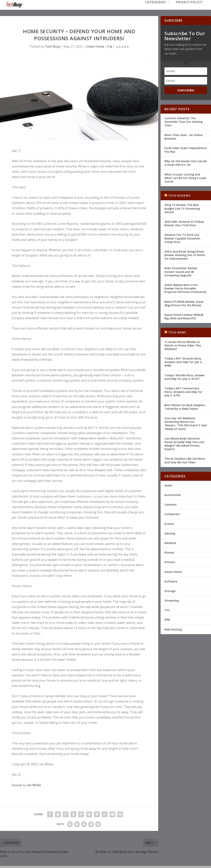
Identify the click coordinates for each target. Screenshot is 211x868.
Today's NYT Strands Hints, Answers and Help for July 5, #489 (183, 362)
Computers (172, 514)
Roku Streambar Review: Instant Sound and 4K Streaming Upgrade (181, 271)
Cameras (170, 504)
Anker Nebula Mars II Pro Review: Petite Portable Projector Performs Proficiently (185, 288)
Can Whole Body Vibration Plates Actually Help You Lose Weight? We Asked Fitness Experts (184, 443)
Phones (169, 552)
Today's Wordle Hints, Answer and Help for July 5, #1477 (185, 377)
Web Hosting (173, 629)
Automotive (173, 495)
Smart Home (95, 46)
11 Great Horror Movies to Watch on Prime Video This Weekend (183, 345)
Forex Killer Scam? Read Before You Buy (185, 149)
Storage (170, 591)
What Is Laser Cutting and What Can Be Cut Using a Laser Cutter (185, 178)
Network (170, 543)
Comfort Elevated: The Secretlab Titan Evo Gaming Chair (184, 121)
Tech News (177, 332)
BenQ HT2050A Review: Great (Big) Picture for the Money (184, 303)
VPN (167, 619)
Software (171, 581)
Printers (170, 562)
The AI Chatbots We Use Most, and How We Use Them (185, 460)
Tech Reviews (179, 195)
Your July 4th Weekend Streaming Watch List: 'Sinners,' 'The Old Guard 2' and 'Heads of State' (185, 423)
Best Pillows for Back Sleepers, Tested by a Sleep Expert (185, 406)
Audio (168, 485)
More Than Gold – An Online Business (184, 136)
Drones (169, 523)
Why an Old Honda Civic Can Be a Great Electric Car (186, 162)
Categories (155, 8)
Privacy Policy (189, 8)
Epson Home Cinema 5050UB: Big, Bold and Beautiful (184, 316)
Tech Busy (53, 46)
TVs (167, 610)
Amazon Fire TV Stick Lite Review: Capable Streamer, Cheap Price (183, 238)
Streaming (172, 600)
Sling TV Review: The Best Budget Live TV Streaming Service (182, 208)
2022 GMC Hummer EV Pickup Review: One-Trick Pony (184, 223)
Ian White (34, 785)
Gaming (170, 533)
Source (17, 785)
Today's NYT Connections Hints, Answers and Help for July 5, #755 (183, 391)
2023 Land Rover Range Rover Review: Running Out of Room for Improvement (185, 255)
